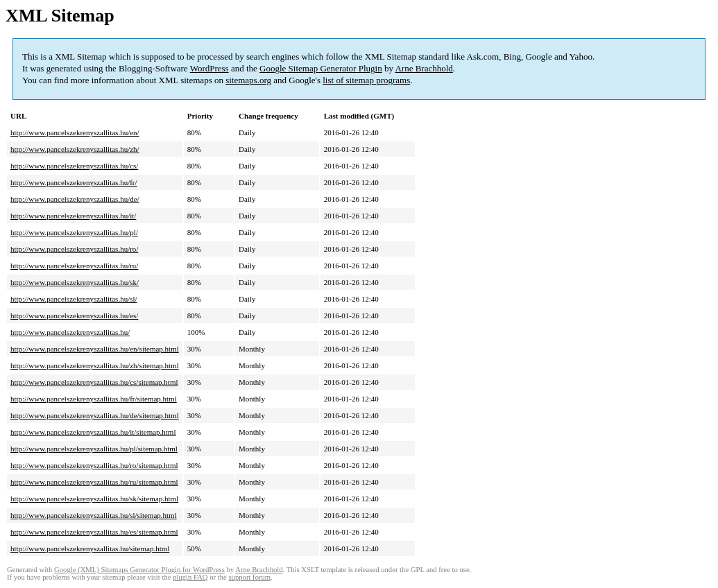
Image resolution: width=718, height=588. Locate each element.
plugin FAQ (190, 577)
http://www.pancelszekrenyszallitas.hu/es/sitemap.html (94, 532)
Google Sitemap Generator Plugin (321, 68)
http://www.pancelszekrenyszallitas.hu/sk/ (75, 282)
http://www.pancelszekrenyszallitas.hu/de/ (75, 199)
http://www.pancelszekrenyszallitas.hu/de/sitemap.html (95, 415)
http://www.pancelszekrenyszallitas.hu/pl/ (74, 232)
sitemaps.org (248, 80)
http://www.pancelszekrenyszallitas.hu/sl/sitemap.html (94, 515)
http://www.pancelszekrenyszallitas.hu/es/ (74, 315)
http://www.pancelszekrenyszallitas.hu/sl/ (74, 299)
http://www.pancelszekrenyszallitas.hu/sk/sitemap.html (94, 499)
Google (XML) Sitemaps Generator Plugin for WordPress (139, 570)
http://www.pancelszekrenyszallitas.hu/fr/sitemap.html (94, 399)
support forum (249, 577)
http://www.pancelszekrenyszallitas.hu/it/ (73, 216)
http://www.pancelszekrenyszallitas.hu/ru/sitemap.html (94, 482)
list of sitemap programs (366, 80)
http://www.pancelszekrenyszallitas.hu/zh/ (75, 149)
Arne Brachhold (424, 68)
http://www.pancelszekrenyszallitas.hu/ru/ (74, 266)
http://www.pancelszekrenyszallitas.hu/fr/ (74, 182)
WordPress (210, 68)
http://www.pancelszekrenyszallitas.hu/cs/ (74, 166)
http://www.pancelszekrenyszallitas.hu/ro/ (74, 249)
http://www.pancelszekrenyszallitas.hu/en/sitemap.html (95, 349)
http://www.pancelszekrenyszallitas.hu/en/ (75, 132)
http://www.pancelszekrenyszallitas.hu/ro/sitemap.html (94, 465)
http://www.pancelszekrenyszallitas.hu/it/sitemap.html (93, 432)
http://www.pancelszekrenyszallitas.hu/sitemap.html (90, 548)
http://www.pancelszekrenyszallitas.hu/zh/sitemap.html (95, 365)
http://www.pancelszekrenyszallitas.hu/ (70, 332)
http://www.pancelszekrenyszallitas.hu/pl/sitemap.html (94, 449)
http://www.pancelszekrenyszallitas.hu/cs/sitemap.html (94, 382)
